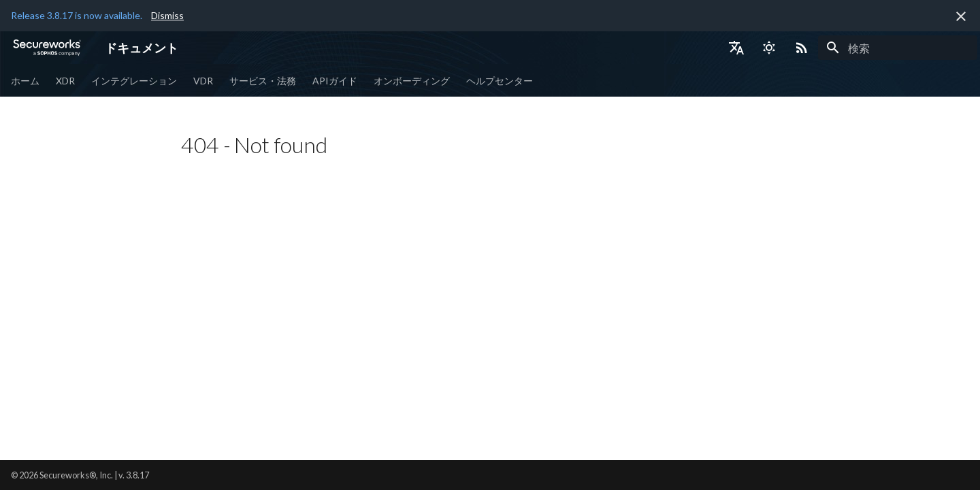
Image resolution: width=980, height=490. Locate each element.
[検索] (898, 48)
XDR (65, 81)
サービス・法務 (263, 81)
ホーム (25, 81)
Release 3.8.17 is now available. (77, 15)
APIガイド (335, 81)
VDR (203, 81)
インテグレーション (134, 81)
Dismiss (167, 15)
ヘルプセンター (500, 81)
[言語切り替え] (736, 48)
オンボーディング (412, 81)
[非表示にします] (961, 16)
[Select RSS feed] (802, 48)
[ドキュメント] (47, 48)
